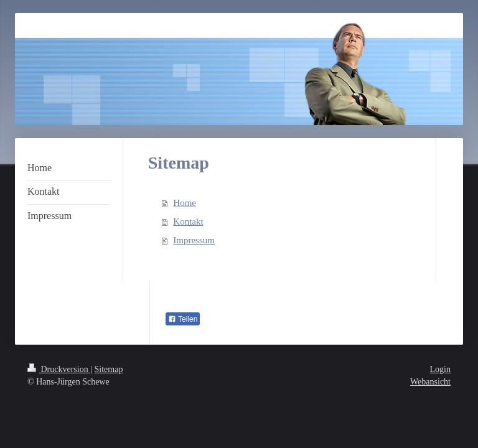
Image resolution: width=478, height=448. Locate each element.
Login (440, 369)
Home (185, 203)
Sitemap (109, 369)
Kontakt (188, 222)
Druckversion (59, 369)
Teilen (183, 319)
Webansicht (430, 382)
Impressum (194, 240)
